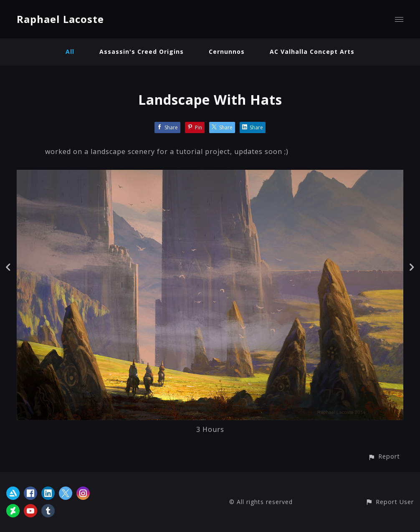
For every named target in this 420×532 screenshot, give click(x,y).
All (70, 52)
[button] (384, 456)
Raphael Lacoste (60, 19)
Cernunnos (227, 52)
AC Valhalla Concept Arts (312, 52)
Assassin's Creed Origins (142, 52)
